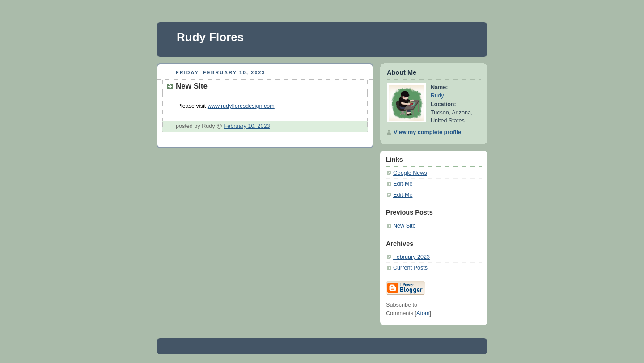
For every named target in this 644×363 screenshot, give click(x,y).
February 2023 (411, 257)
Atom (423, 313)
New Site (404, 226)
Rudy (437, 96)
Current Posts (410, 268)
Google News (410, 173)
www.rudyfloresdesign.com (241, 106)
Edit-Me (403, 184)
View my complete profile (427, 132)
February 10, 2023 (247, 126)
